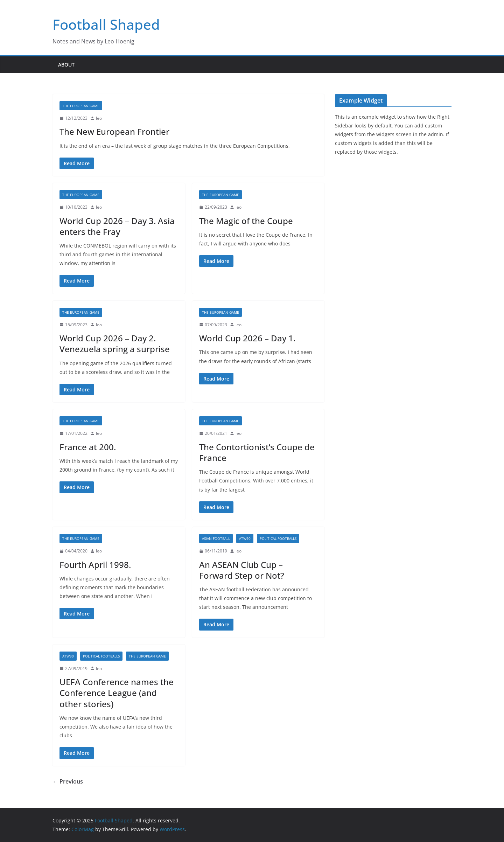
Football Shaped (106, 24)
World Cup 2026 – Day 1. (247, 338)
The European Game (81, 106)
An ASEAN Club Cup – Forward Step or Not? (242, 570)
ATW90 (245, 538)
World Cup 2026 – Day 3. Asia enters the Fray (117, 226)
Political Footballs (278, 538)
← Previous (68, 781)
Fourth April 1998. (95, 565)
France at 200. (88, 447)
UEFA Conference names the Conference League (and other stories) (117, 693)
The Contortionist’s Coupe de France (257, 452)
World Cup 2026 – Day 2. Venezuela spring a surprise (115, 343)
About (66, 65)
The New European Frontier (114, 131)
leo (99, 118)
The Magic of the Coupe (246, 221)
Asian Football (216, 538)
